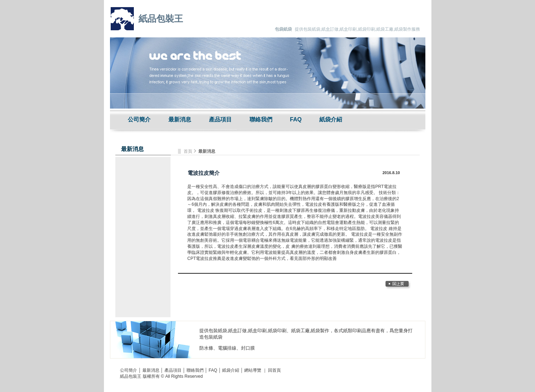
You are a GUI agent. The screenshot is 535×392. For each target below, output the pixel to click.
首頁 (188, 151)
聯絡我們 (261, 119)
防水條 (206, 348)
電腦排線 (227, 348)
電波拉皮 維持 (384, 229)
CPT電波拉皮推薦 (204, 258)
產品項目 (220, 119)
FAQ (296, 119)
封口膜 (248, 348)
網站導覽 (253, 370)
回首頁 (274, 370)
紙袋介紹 (331, 119)
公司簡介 (139, 119)
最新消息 (180, 119)
